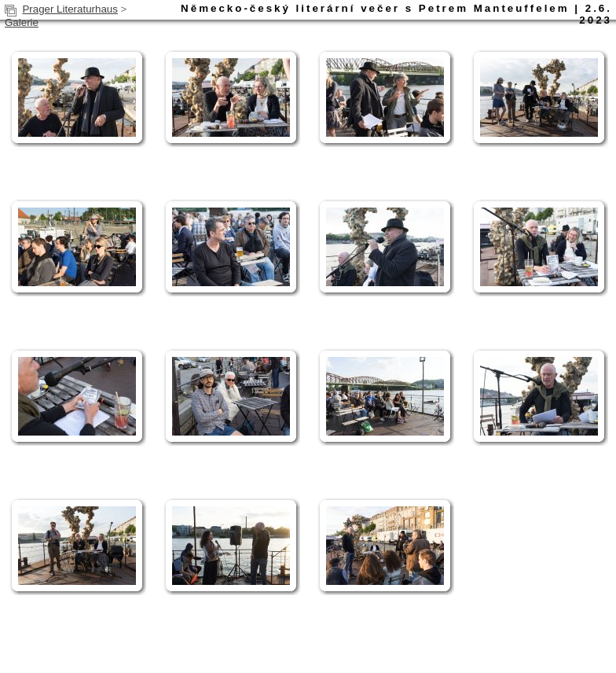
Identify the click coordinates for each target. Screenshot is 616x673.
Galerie (22, 22)
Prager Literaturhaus (70, 9)
